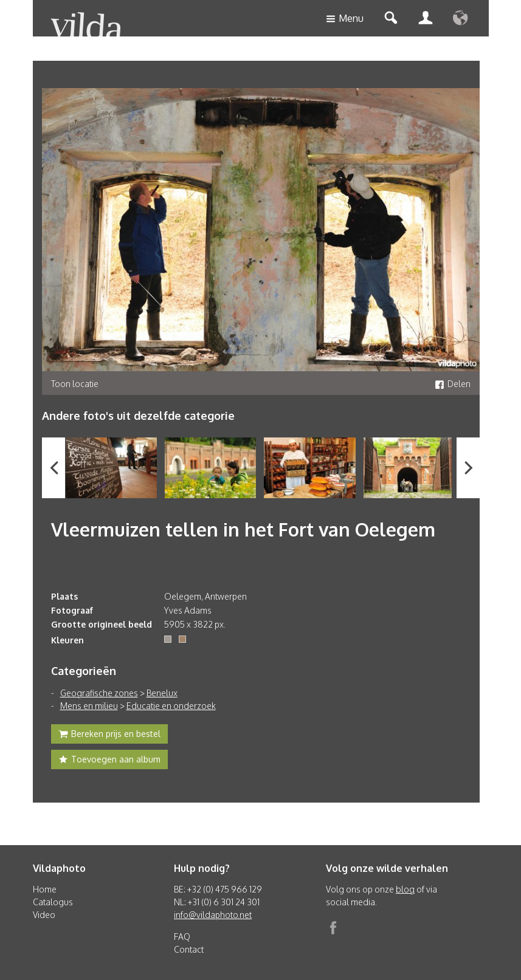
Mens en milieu (89, 706)
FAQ (182, 937)
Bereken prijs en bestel (109, 735)
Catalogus (53, 902)
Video (44, 915)
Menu (345, 19)
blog (405, 889)
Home (45, 889)
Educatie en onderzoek (171, 706)
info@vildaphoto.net (213, 915)
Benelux (162, 693)
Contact (189, 949)
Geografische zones (99, 693)
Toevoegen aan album (109, 761)
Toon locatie (75, 384)
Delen (453, 384)
